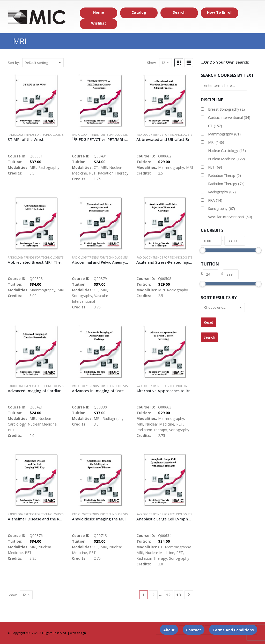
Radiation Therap (224, 176)
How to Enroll (220, 12)
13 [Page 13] (179, 595)
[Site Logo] (37, 17)
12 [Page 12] (168, 595)
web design (78, 633)
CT (215, 126)
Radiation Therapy (226, 184)
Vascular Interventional (230, 217)
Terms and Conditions (233, 630)
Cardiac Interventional (229, 118)
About (169, 630)
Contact (194, 630)
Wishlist (99, 23)
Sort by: (14, 63)
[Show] (165, 63)
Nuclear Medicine (226, 159)
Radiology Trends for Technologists (36, 135)
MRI (216, 142)
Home (99, 12)
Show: (152, 63)
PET (215, 167)
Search (179, 12)
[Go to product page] (36, 100)
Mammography (224, 134)
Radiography (222, 192)
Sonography (222, 209)
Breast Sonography (226, 109)
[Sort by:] (43, 63)
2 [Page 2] (153, 595)
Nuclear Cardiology (227, 151)
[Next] (189, 595)
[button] (179, 63)
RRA (215, 200)
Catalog (139, 12)
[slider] (202, 250)
